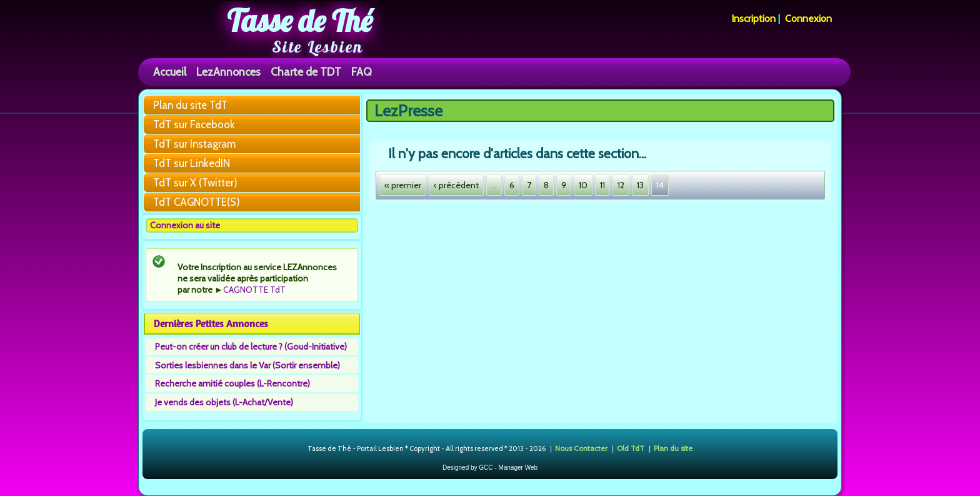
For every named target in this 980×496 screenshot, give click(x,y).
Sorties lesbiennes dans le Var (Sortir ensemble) (247, 365)
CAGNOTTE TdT (254, 290)
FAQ (362, 72)
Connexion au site (185, 225)
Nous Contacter (581, 448)
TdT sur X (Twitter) (195, 183)
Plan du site (673, 448)
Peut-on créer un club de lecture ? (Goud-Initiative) (251, 347)
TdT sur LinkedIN (192, 163)
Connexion (808, 18)
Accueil (170, 72)
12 (621, 185)
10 (583, 185)
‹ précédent (456, 185)
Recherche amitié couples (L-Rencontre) (232, 383)
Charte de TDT (306, 72)
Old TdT (631, 448)
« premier (403, 185)
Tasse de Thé (300, 21)
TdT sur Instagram (194, 144)
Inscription (753, 18)
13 (640, 185)
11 (602, 185)
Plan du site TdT (190, 105)
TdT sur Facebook (194, 124)
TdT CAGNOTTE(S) (197, 202)
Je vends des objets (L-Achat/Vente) (224, 402)
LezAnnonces (228, 72)
